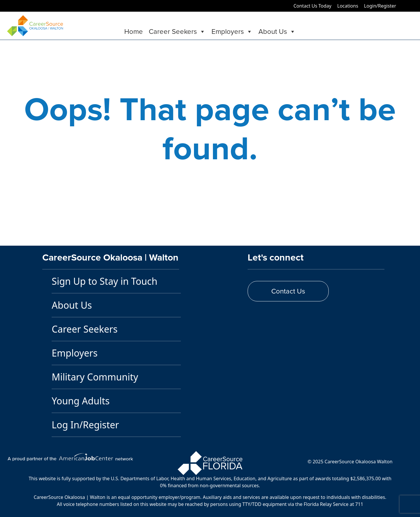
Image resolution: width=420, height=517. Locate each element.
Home (134, 32)
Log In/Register (85, 425)
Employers (232, 32)
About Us (277, 32)
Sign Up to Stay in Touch (104, 281)
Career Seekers (177, 32)
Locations (348, 6)
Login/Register (380, 6)
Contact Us (288, 291)
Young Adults (80, 401)
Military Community (95, 377)
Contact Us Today (312, 6)
